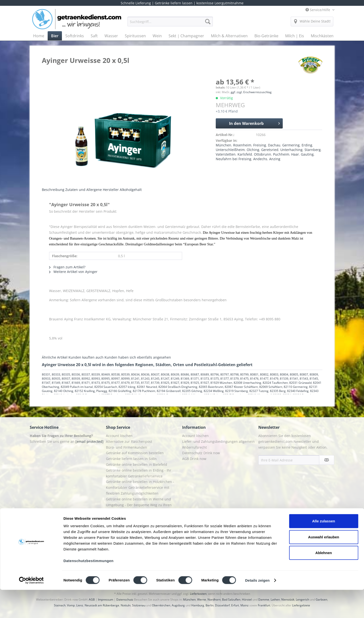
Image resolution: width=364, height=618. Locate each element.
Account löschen (119, 436)
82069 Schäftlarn (271, 387)
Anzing (275, 159)
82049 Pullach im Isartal (77, 387)
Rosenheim (242, 145)
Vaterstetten (226, 154)
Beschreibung (53, 190)
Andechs (260, 159)
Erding (307, 145)
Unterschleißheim (230, 150)
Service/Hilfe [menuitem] (318, 10)
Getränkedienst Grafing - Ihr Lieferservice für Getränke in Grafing (142, 519)
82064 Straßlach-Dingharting (178, 387)
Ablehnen (324, 581)
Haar (295, 154)
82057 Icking (127, 387)
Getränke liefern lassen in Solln (131, 459)
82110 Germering (296, 387)
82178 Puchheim (144, 391)
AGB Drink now (194, 459)
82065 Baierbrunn (211, 387)
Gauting (307, 154)
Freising (260, 145)
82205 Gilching (192, 391)
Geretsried (270, 150)
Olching (253, 150)
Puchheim (281, 154)
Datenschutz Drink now (201, 453)
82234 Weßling (214, 391)
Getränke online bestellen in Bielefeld (137, 464)
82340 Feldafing (298, 391)
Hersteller (111, 190)
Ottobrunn (263, 154)
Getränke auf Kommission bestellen (135, 453)
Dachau (274, 145)
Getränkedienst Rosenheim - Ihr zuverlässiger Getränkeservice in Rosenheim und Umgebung (142, 534)
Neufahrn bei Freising (234, 159)
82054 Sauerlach (106, 387)
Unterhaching (291, 150)
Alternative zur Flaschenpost (129, 441)
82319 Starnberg (237, 391)
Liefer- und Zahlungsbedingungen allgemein (218, 441)
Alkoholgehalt (131, 190)
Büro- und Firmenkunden (126, 447)
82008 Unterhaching (247, 383)
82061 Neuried (147, 387)
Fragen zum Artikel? (67, 267)
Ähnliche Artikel (55, 357)
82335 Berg (278, 391)
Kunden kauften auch (86, 357)
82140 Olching (64, 391)
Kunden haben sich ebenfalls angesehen (138, 357)
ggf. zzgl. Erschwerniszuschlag (251, 92)
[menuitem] (170, 24)
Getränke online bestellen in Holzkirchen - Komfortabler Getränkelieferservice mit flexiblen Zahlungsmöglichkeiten (140, 487)
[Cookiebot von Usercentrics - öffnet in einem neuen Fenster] (31, 609)
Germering (291, 145)
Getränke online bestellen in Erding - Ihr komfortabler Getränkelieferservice (139, 473)
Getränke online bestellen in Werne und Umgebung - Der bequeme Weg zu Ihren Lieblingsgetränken (139, 505)
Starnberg (313, 150)
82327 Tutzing (259, 391)
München (223, 145)
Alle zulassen (323, 549)
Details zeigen (257, 608)
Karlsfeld (245, 154)
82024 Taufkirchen (275, 383)
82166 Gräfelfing (120, 391)
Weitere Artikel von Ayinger (73, 272)
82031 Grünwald (300, 383)
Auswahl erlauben (324, 565)
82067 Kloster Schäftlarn (241, 387)
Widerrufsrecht (194, 447)
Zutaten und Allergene (84, 190)
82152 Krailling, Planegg (91, 391)
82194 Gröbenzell (169, 391)
